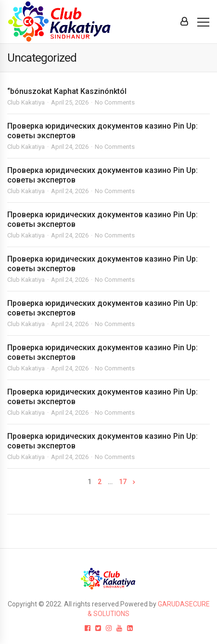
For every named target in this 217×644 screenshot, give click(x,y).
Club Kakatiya (26, 102)
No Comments (115, 102)
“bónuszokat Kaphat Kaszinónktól (67, 91)
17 (123, 482)
